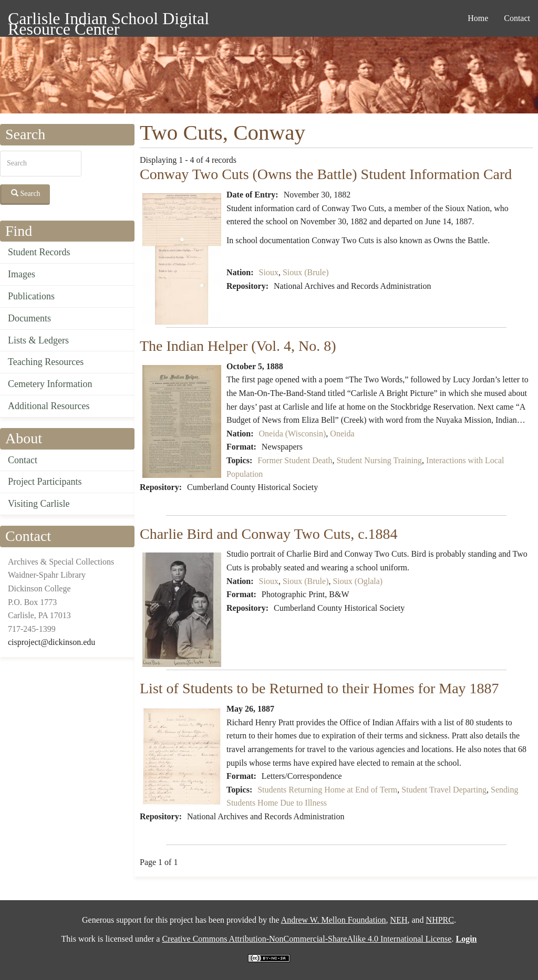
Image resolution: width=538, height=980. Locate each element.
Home (478, 18)
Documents (29, 318)
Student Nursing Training (379, 460)
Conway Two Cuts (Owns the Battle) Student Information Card (326, 174)
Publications (31, 296)
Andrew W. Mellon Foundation (334, 920)
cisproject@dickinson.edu (51, 642)
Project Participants (45, 482)
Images (22, 274)
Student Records (39, 252)
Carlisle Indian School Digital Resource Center (108, 20)
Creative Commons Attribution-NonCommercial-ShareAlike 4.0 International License (307, 939)
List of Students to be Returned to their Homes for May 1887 (319, 688)
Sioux (269, 272)
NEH (399, 920)
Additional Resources (49, 406)
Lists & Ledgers (38, 340)
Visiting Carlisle (39, 504)
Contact (517, 18)
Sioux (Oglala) (358, 581)
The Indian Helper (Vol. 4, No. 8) (238, 346)
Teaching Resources (46, 362)
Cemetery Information (50, 384)
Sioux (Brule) (306, 272)
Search (26, 193)
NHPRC (440, 920)
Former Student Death (295, 460)
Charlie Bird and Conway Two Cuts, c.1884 (269, 534)
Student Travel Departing (444, 790)
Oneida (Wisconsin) (293, 434)
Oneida (342, 434)
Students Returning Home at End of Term (327, 790)
